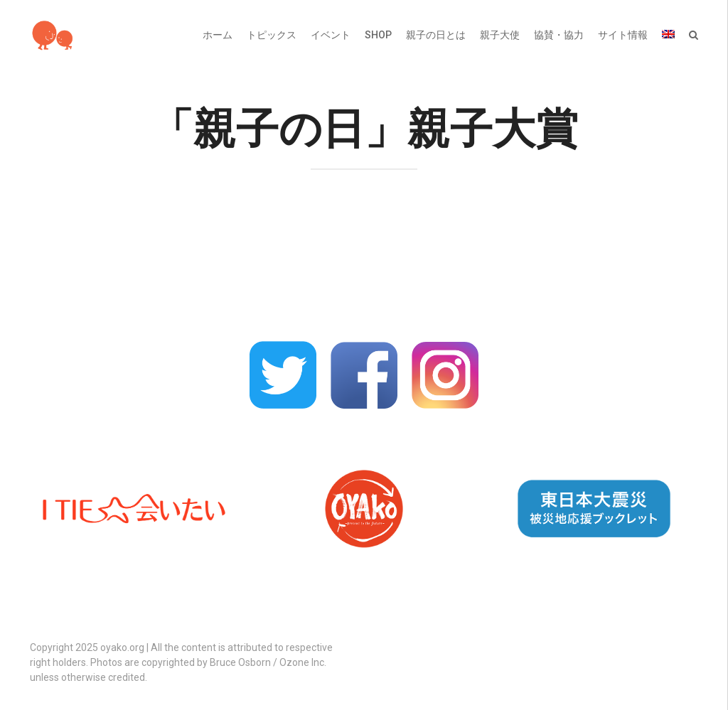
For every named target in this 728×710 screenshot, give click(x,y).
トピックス (272, 35)
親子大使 (500, 35)
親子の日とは (436, 35)
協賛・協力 (559, 35)
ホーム (218, 35)
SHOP (378, 35)
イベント (331, 35)
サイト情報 (623, 35)
